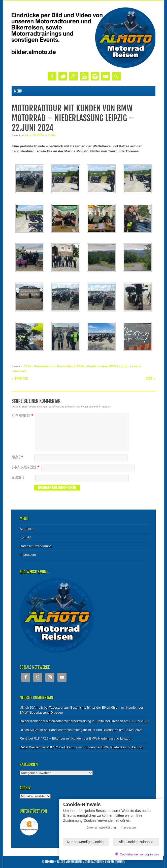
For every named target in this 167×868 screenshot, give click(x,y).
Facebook (52, 76)
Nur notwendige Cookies (86, 842)
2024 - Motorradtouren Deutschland (50, 366)
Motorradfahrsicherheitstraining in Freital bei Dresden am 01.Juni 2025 (97, 721)
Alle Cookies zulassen (136, 842)
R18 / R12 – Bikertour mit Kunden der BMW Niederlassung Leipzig (82, 738)
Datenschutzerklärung (36, 546)
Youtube (84, 76)
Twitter (63, 76)
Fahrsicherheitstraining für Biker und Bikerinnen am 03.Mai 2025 (96, 730)
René (52, 135)
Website (18, 477)
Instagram (95, 76)
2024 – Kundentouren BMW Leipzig (102, 366)
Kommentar (23, 416)
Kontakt (25, 537)
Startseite (27, 529)
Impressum (28, 555)
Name (18, 457)
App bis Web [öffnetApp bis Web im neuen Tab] (152, 855)
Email (106, 76)
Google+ (73, 76)
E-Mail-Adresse (26, 467)
